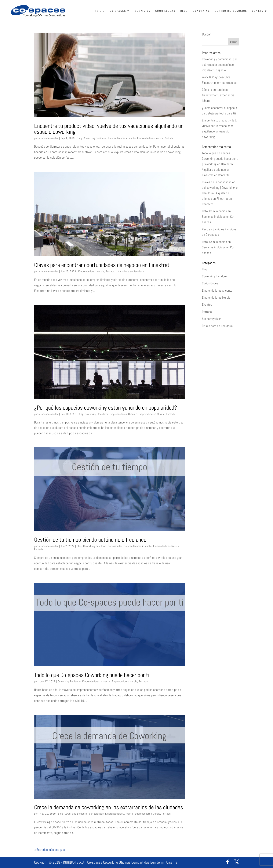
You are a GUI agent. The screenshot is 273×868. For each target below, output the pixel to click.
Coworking (201, 11)
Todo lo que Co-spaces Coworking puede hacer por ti (92, 675)
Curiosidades (115, 546)
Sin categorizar (211, 319)
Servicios (143, 11)
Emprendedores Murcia (150, 138)
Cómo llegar (165, 11)
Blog (184, 11)
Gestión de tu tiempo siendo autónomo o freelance (90, 540)
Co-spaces (118, 11)
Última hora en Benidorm (130, 271)
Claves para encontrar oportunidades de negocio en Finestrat (102, 265)
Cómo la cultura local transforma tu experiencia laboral (218, 95)
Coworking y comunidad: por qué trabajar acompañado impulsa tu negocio (219, 65)
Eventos (207, 304)
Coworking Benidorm (95, 138)
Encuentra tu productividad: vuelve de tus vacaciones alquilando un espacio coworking (109, 129)
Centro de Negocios (231, 11)
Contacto (259, 11)
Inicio (100, 11)
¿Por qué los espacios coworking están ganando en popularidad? (106, 408)
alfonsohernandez (48, 138)
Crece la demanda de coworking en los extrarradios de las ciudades (109, 807)
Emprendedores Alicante (122, 138)
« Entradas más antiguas (50, 850)
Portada (169, 138)
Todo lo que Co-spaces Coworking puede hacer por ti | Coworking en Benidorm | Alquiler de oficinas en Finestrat (220, 164)
